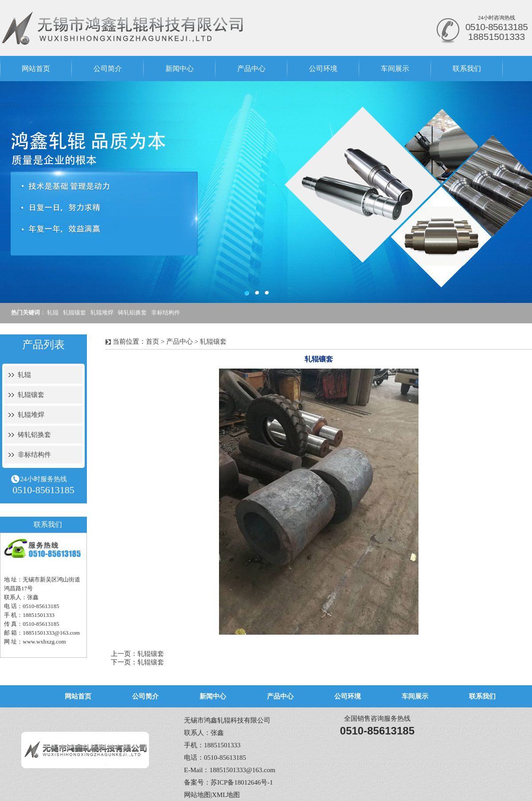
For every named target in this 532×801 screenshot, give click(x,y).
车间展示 (395, 69)
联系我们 (467, 69)
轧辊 (53, 312)
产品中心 (251, 69)
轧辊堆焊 (102, 312)
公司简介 (108, 69)
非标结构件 (166, 312)
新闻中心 (180, 69)
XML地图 (226, 795)
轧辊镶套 (74, 312)
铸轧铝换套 (132, 312)
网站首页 (36, 69)
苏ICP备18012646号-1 (242, 782)
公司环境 (323, 69)
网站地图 (197, 795)
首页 (153, 342)
